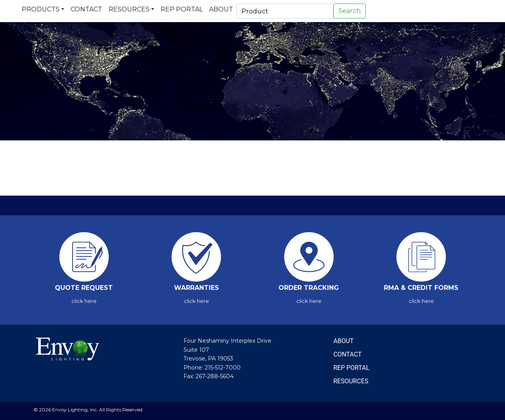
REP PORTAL (351, 368)
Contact (86, 9)
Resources (129, 9)
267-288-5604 (215, 376)
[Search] (285, 11)
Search (350, 11)
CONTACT (348, 354)
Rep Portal (182, 9)
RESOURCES (351, 381)
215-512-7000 (223, 368)
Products (41, 9)
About (221, 9)
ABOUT (343, 341)
